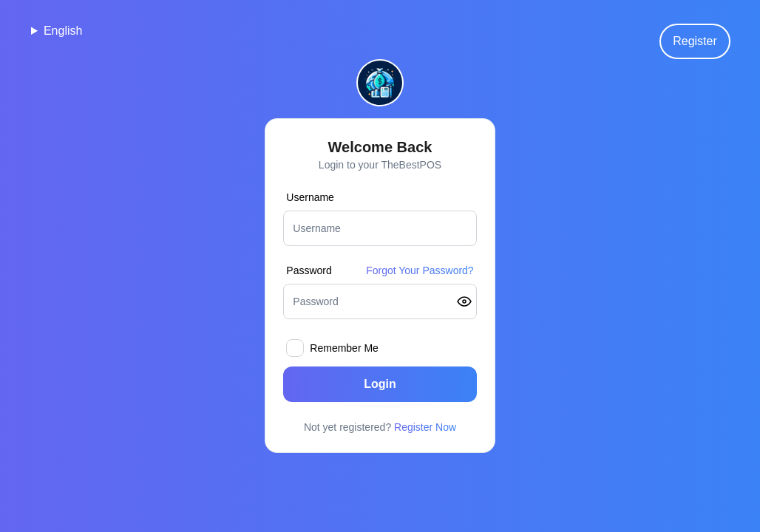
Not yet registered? (380, 427)
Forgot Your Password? (420, 270)
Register (695, 41)
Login (380, 384)
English (63, 31)
